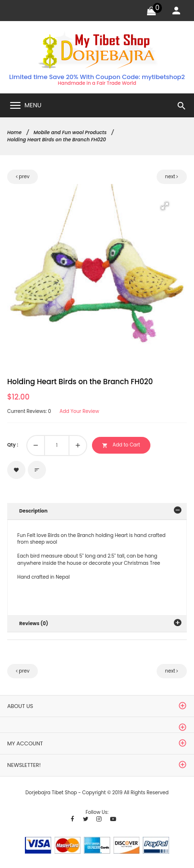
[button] (165, 206)
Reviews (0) (34, 623)
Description (33, 511)
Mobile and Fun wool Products (70, 132)
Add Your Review (79, 411)
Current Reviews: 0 (29, 411)
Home (14, 132)
